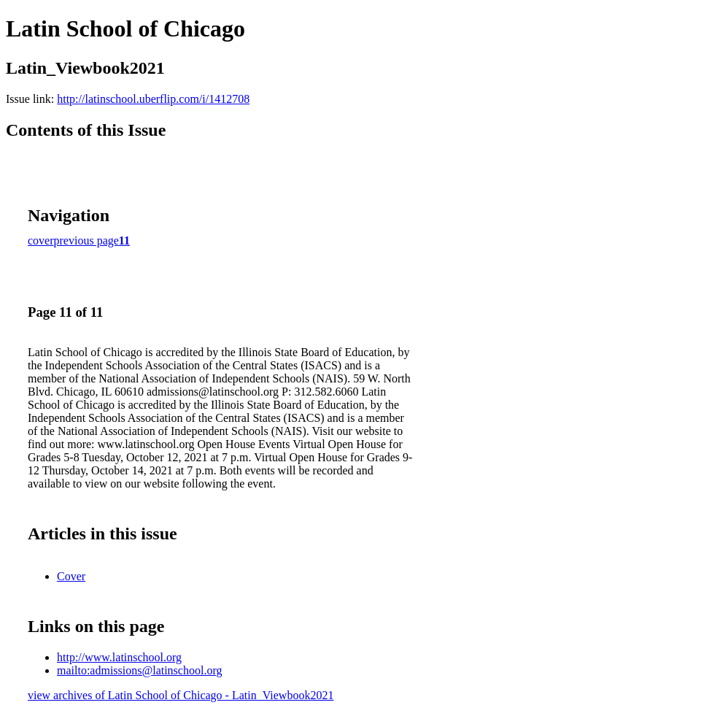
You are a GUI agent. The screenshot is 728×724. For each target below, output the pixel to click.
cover (41, 240)
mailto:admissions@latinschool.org (139, 670)
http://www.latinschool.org (119, 657)
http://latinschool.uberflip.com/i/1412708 (153, 99)
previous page (86, 240)
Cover (71, 576)
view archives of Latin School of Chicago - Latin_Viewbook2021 (181, 695)
